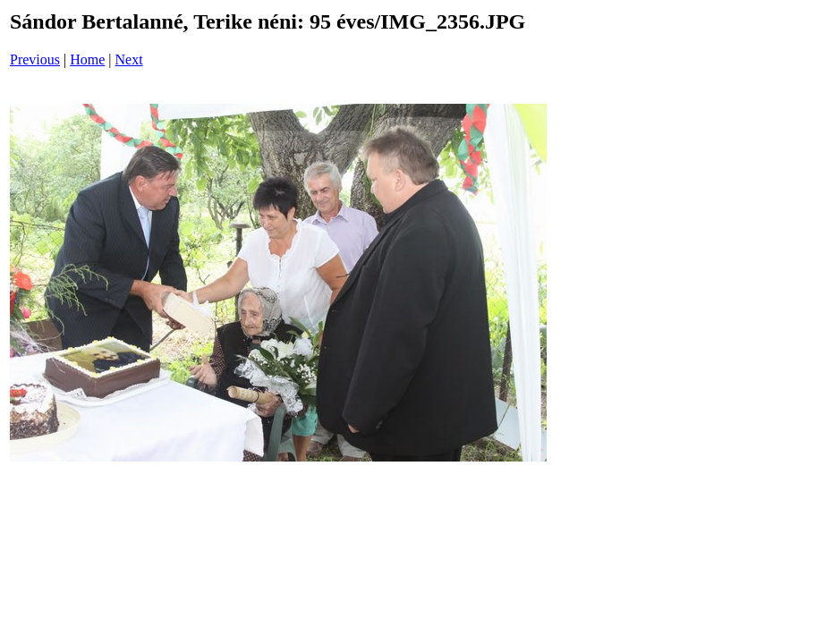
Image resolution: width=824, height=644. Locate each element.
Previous (35, 59)
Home (87, 59)
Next (129, 59)
